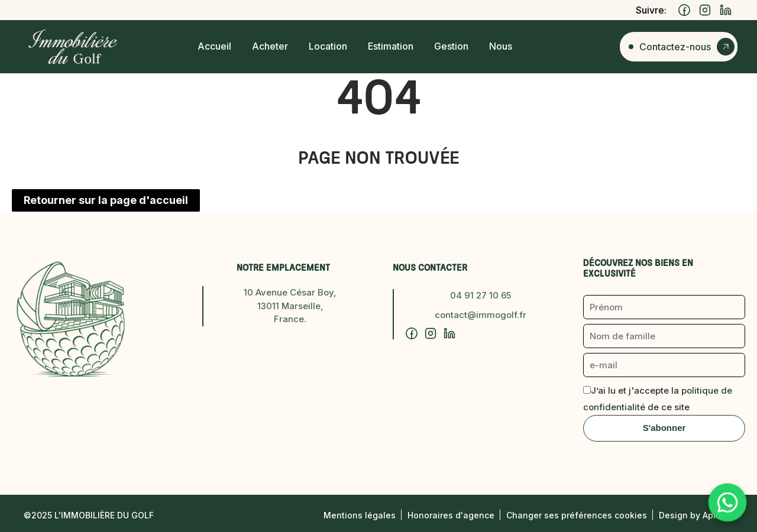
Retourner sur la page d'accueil (106, 200)
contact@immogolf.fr (481, 315)
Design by (696, 515)
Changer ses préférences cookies (577, 515)
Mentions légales (360, 515)
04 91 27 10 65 (481, 295)
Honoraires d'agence (451, 515)
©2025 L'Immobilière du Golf (89, 515)
